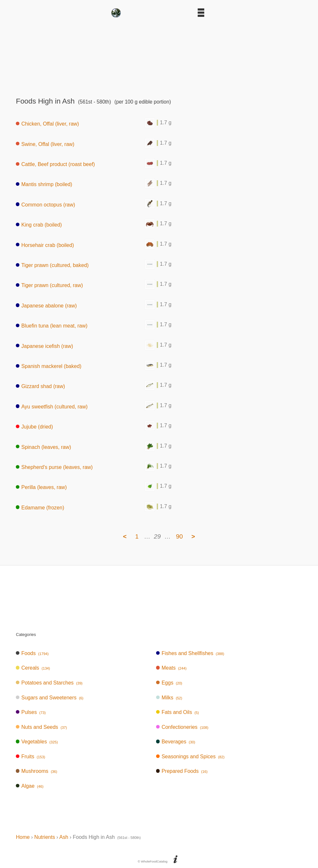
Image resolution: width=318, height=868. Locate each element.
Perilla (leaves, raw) (41, 487)
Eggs (169, 683)
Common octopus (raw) (45, 204)
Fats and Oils (177, 712)
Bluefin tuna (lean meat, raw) (52, 326)
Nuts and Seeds (41, 727)
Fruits (30, 757)
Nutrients (45, 837)
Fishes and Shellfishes (190, 653)
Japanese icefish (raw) (44, 346)
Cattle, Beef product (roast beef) (55, 164)
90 (179, 536)
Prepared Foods (182, 771)
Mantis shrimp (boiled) (44, 184)
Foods (32, 653)
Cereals (33, 668)
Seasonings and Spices (190, 757)
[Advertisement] (159, 55)
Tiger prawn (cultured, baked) (52, 265)
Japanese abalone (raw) (46, 305)
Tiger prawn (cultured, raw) (49, 285)
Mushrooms (37, 771)
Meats (171, 668)
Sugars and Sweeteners (50, 698)
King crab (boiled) (39, 225)
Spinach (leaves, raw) (43, 447)
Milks (169, 698)
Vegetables (37, 742)
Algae (30, 786)
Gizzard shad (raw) (40, 386)
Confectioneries (182, 727)
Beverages (176, 742)
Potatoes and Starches (49, 683)
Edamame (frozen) (40, 507)
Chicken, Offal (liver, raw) (47, 124)
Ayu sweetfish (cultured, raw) (52, 406)
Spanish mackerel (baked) (49, 366)
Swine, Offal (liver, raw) (45, 144)
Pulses (31, 712)
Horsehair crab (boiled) (45, 245)
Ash (64, 837)
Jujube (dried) (34, 427)
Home (23, 837)
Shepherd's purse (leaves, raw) (54, 467)
